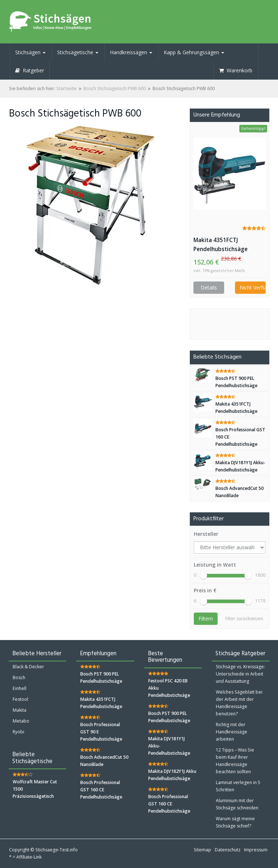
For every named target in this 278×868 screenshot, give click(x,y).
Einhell (20, 688)
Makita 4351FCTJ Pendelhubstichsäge (221, 245)
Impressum (256, 850)
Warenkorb (236, 70)
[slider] (204, 576)
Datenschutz (228, 850)
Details (209, 287)
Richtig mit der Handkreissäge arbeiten (232, 732)
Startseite (67, 88)
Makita (20, 710)
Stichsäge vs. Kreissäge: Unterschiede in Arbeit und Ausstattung (240, 674)
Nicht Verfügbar (253, 287)
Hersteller (206, 534)
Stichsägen (30, 52)
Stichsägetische (78, 52)
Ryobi (18, 732)
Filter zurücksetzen (244, 619)
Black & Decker (28, 667)
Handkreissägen (131, 52)
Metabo (21, 721)
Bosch (19, 678)
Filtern (206, 619)
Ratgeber (30, 70)
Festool (20, 699)
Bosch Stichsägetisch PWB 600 (115, 88)
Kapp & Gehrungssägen (194, 52)
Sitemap (202, 850)
